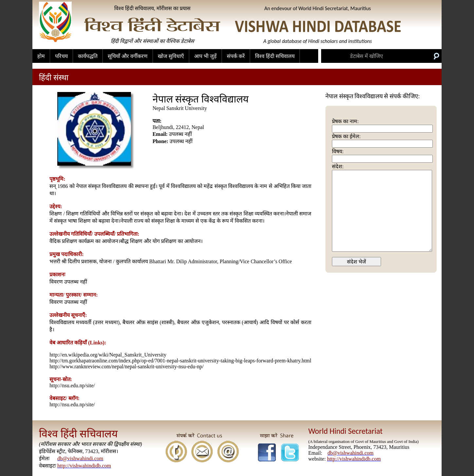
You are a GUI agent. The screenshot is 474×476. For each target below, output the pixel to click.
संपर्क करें (236, 56)
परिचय (61, 56)
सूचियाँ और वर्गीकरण (128, 56)
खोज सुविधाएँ (171, 56)
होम (41, 56)
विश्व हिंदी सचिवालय (275, 56)
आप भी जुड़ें (205, 56)
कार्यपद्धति (88, 56)
